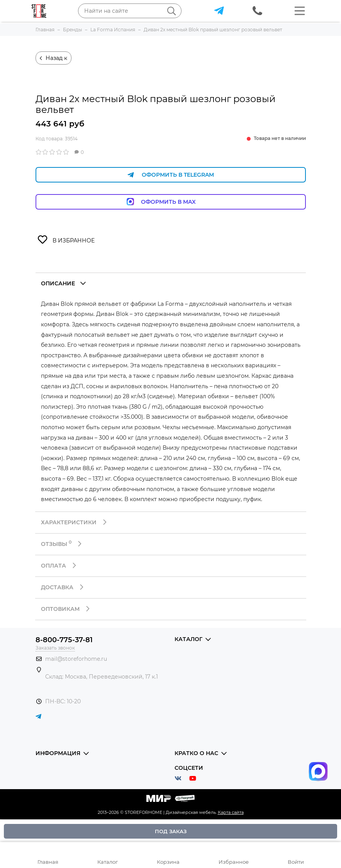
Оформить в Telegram (171, 175)
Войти (296, 862)
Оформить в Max (170, 202)
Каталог (108, 862)
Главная (48, 862)
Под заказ (171, 831)
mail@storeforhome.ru (76, 659)
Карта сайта (231, 812)
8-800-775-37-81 (64, 640)
